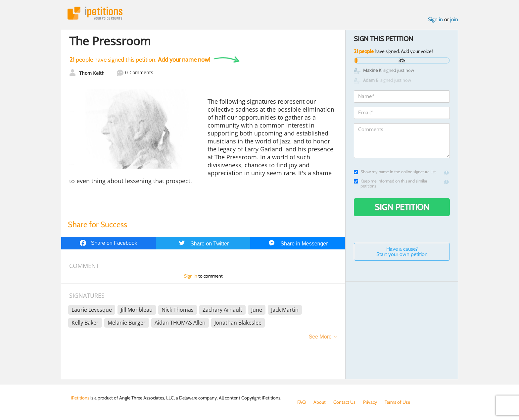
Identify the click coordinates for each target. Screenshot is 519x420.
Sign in (435, 19)
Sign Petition (402, 207)
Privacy (370, 402)
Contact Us (344, 402)
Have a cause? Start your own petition (402, 252)
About (320, 402)
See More (320, 337)
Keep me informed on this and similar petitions (391, 184)
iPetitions (95, 13)
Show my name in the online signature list (395, 172)
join (454, 19)
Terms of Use (397, 402)
